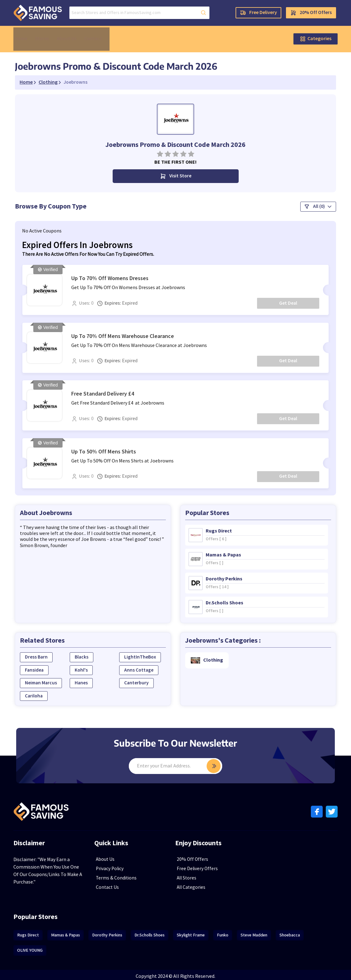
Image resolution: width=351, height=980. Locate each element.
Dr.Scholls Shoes (158, 932)
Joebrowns (84, 73)
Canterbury (140, 679)
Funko (231, 932)
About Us (74, 35)
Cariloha (43, 692)
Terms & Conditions (125, 875)
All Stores (196, 875)
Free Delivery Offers (206, 865)
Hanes (87, 679)
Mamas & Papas (74, 932)
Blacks (88, 653)
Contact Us (116, 884)
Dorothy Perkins (116, 932)
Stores (50, 35)
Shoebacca (298, 932)
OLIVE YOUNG (39, 947)
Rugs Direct (37, 932)
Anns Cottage (142, 666)
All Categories (200, 884)
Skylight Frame (199, 932)
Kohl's (87, 666)
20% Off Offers (302, 14)
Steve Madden (263, 932)
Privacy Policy (119, 865)
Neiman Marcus (50, 679)
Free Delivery (250, 14)
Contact (99, 35)
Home (30, 35)
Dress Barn (45, 653)
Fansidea (43, 666)
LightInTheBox (143, 653)
